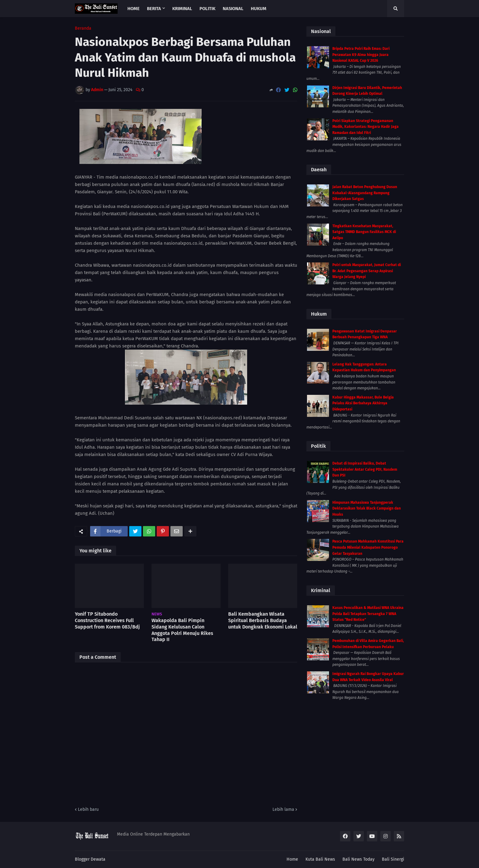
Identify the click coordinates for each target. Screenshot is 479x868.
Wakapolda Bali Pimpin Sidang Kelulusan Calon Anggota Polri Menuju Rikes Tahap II (182, 630)
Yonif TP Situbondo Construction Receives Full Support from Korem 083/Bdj (107, 620)
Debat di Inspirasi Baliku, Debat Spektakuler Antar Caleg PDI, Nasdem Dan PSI (365, 469)
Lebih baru (88, 809)
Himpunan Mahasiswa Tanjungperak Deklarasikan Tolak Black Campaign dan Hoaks (367, 508)
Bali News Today (358, 859)
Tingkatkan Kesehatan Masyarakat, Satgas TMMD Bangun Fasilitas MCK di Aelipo (364, 232)
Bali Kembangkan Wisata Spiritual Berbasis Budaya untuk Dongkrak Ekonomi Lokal (263, 620)
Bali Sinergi (393, 859)
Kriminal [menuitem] (182, 9)
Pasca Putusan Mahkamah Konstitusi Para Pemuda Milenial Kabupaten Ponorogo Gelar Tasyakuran (368, 547)
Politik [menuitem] (207, 9)
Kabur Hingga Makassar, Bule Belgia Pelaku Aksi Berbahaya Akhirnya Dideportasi (363, 403)
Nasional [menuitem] (233, 9)
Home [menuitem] (133, 9)
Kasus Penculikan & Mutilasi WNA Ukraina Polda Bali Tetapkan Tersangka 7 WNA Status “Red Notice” (368, 614)
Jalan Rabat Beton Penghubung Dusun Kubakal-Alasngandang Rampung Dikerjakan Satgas (365, 193)
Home (292, 859)
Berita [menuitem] (154, 9)
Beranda (83, 28)
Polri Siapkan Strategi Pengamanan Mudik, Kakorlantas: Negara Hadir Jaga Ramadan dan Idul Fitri (366, 127)
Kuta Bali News (320, 859)
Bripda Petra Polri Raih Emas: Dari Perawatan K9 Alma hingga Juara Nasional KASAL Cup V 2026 (361, 55)
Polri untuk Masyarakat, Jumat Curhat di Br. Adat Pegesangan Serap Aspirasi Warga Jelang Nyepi (367, 271)
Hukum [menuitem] (259, 9)
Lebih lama (283, 809)
